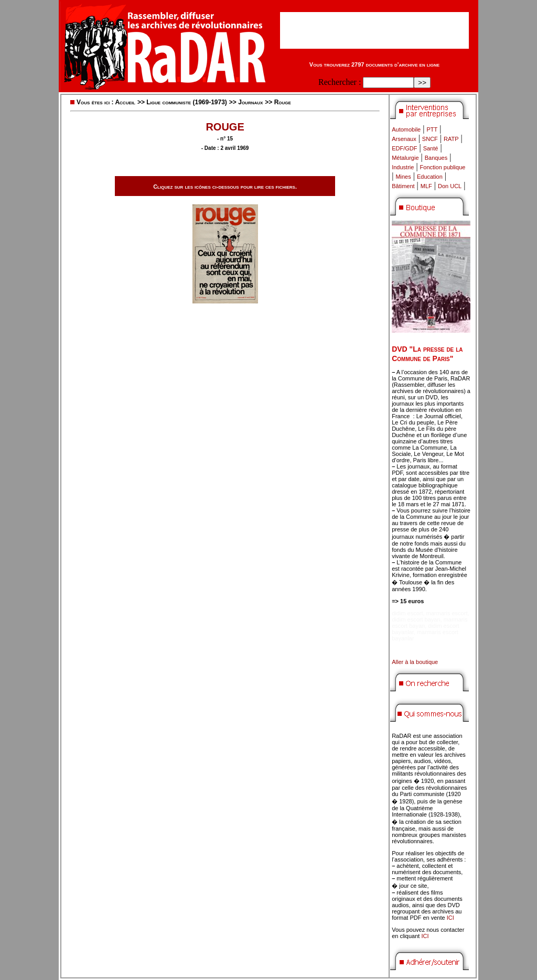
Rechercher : (340, 82)
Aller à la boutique (415, 662)
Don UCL (450, 186)
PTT (432, 129)
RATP (451, 139)
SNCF (430, 139)
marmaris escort (447, 613)
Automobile (406, 129)
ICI (450, 918)
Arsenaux (404, 139)
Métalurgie (405, 158)
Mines (403, 177)
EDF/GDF (404, 148)
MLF (426, 186)
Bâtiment (403, 186)
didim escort (407, 613)
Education (430, 177)
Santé (431, 148)
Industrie (403, 167)
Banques (436, 158)
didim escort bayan (416, 619)
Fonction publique (443, 167)
